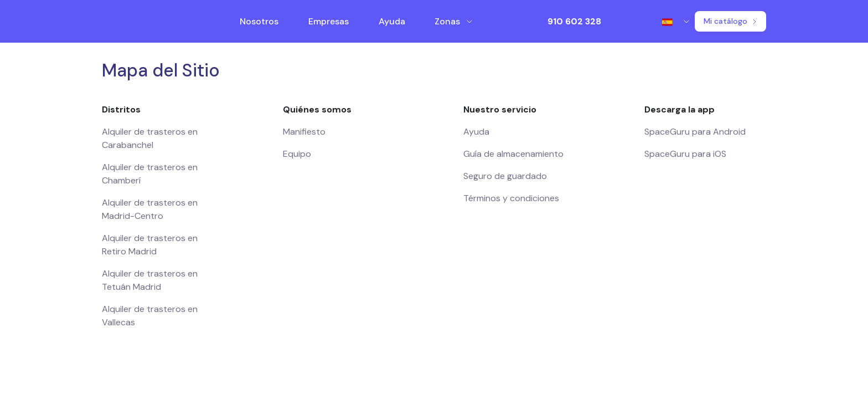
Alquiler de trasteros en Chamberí (150, 174)
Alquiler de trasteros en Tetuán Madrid (150, 280)
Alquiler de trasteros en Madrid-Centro (150, 209)
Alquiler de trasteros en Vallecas (150, 316)
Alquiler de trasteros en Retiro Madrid (150, 245)
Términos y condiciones (511, 198)
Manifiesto (304, 132)
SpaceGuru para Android (695, 132)
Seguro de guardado (505, 176)
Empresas (329, 21)
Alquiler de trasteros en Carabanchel (150, 138)
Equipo (297, 154)
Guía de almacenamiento (513, 154)
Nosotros (259, 21)
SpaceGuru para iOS (685, 154)
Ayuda (392, 21)
